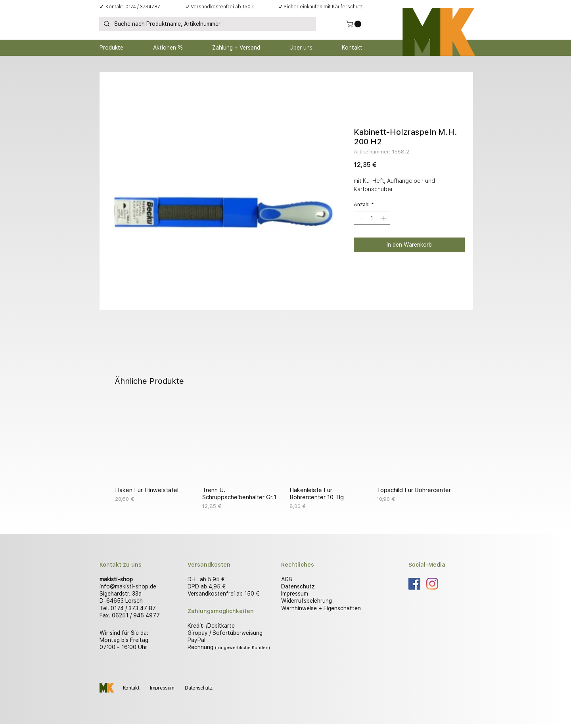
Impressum (295, 594)
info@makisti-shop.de (128, 586)
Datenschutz (298, 586)
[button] (354, 24)
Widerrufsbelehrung (307, 601)
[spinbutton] (372, 218)
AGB (287, 579)
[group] (285, 456)
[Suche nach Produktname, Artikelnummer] (207, 24)
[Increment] (385, 218)
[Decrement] (360, 218)
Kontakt (131, 688)
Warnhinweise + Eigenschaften (321, 608)
